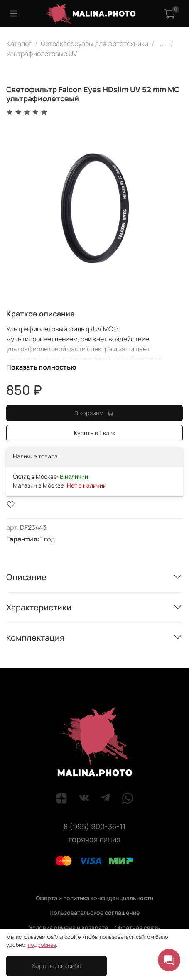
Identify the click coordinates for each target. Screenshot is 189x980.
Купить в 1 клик (95, 433)
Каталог (19, 44)
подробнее (42, 945)
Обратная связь (137, 927)
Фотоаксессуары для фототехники (94, 44)
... (162, 44)
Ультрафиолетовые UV (42, 54)
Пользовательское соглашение (94, 913)
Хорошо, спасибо (56, 966)
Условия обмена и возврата (69, 927)
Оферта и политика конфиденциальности (94, 898)
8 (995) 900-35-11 (94, 826)
